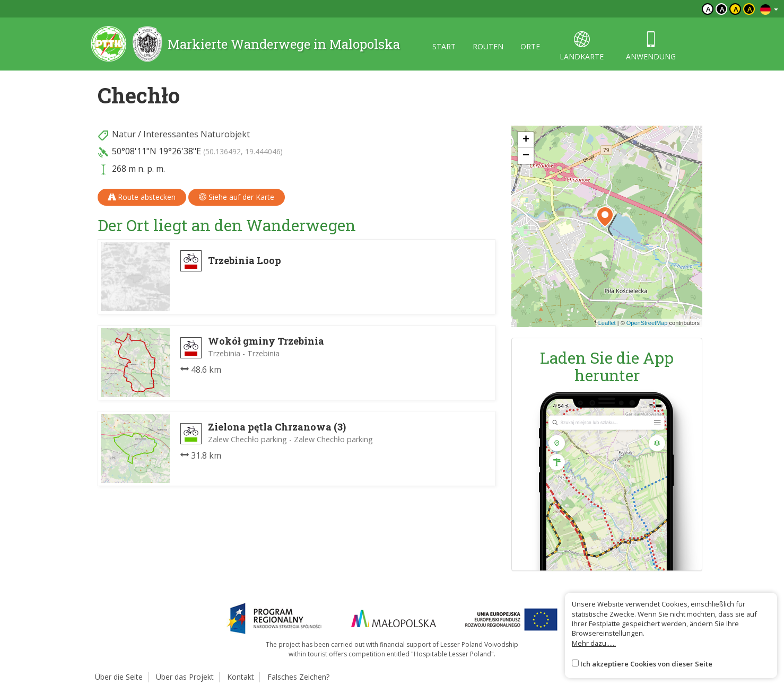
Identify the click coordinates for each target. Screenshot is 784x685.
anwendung (651, 46)
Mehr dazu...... (594, 643)
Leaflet (607, 323)
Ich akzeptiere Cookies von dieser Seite (646, 664)
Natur (124, 134)
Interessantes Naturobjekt (197, 134)
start (444, 46)
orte (530, 46)
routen (488, 46)
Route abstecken (142, 197)
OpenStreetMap (647, 323)
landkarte (582, 46)
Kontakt (241, 677)
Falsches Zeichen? (298, 677)
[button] (605, 217)
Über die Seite (119, 677)
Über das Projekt (185, 677)
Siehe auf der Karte (237, 197)
